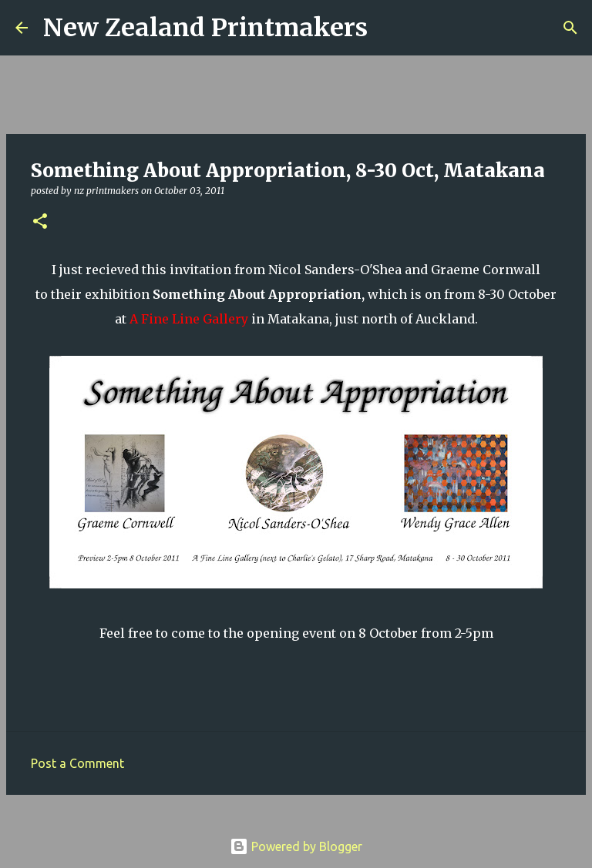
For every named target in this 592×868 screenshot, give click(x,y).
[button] (40, 222)
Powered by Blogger (296, 846)
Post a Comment (77, 763)
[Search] (389, 28)
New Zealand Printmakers (205, 28)
